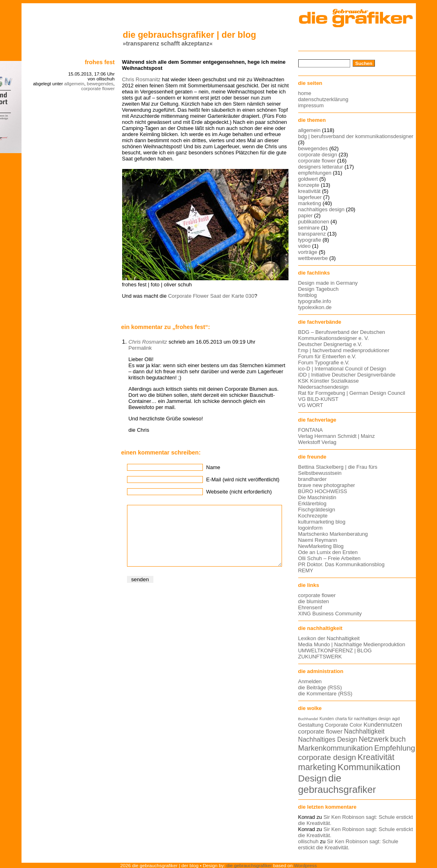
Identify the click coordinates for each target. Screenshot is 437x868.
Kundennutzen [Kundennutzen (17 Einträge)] (383, 725)
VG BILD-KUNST (318, 399)
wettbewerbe (313, 258)
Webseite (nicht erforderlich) (239, 492)
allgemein (74, 84)
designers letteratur (321, 167)
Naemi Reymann (318, 540)
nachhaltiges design (322, 209)
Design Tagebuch (319, 289)
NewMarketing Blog (321, 546)
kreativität (309, 191)
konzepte (309, 185)
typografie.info (315, 301)
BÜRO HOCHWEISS (323, 491)
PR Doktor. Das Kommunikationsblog (341, 564)
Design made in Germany (328, 283)
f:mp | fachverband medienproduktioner (344, 350)
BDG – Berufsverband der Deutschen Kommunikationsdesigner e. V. (342, 335)
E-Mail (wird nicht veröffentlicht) (243, 479)
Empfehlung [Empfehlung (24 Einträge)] (395, 748)
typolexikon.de (315, 307)
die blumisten (314, 601)
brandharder (313, 479)
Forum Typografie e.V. (324, 363)
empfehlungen (315, 173)
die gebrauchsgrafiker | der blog (190, 35)
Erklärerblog (312, 503)
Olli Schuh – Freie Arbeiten (329, 558)
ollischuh (308, 841)
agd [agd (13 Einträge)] (396, 719)
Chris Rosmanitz (141, 79)
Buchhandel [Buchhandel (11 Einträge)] (308, 719)
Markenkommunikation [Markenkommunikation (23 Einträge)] (336, 748)
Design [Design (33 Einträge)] (313, 778)
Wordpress (306, 865)
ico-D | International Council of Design (342, 369)
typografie (310, 240)
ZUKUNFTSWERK (320, 657)
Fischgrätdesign (317, 510)
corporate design (318, 155)
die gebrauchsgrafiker (249, 865)
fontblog (308, 295)
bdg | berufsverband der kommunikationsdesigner (356, 136)
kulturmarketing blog (322, 522)
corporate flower (98, 89)
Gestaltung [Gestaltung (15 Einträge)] (311, 725)
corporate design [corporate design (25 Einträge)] (327, 757)
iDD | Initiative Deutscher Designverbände (347, 375)
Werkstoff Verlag (318, 442)
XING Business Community (330, 614)
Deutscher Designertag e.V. (330, 344)
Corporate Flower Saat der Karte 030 (211, 296)
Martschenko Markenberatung (333, 534)
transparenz (312, 234)
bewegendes (100, 84)
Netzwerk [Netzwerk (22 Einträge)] (374, 739)
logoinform (310, 528)
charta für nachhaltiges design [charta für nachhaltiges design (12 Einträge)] (363, 719)
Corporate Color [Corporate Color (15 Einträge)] (344, 725)
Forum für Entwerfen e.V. (327, 356)
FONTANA (311, 430)
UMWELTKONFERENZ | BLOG (335, 650)
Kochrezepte (313, 516)
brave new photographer (327, 485)
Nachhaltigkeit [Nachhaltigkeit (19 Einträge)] (364, 731)
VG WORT (311, 405)
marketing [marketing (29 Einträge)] (317, 767)
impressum (311, 105)
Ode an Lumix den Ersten (328, 552)
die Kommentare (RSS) (325, 694)
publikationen (314, 222)
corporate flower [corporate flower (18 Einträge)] (321, 731)
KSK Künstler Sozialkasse (329, 381)
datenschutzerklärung (323, 99)
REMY (306, 570)
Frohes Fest (100, 62)
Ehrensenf (310, 607)
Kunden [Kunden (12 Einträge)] (326, 719)
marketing (310, 203)
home (305, 93)
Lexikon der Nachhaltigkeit (329, 638)
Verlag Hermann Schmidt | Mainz (337, 436)
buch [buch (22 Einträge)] (398, 739)
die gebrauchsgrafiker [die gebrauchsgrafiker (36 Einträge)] (337, 784)
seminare (309, 228)
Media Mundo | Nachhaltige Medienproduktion (352, 644)
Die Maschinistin (317, 497)
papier (306, 215)
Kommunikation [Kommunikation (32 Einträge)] (369, 767)
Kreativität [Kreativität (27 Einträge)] (376, 757)
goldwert (308, 179)
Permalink (140, 348)
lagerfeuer (310, 197)
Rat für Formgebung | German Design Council (352, 393)
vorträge (308, 252)
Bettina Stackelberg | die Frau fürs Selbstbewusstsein (338, 470)
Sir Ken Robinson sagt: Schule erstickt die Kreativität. (348, 844)
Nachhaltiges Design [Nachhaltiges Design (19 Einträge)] (328, 739)
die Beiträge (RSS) (320, 687)
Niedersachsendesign (324, 387)
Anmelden (310, 681)
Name (213, 467)
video (305, 246)
